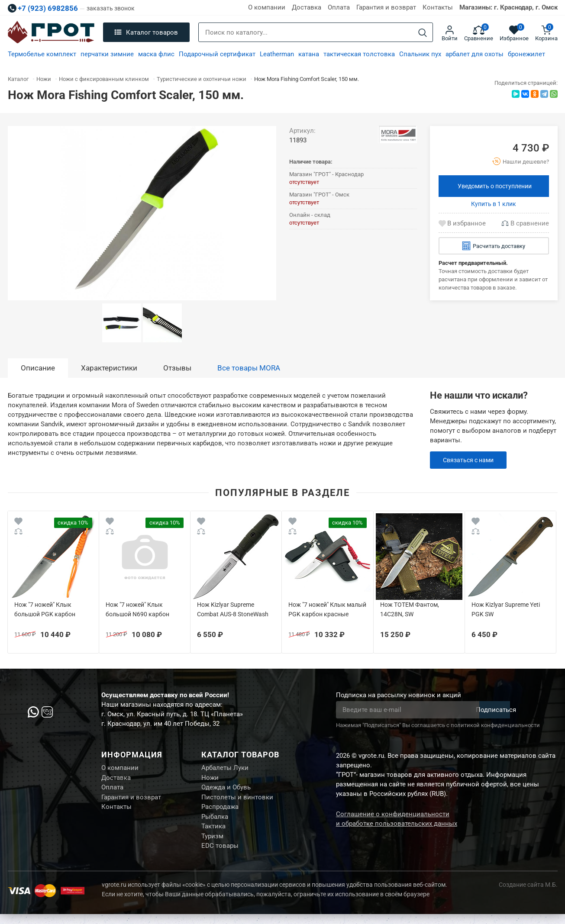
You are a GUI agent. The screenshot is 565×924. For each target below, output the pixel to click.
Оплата (339, 7)
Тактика (213, 834)
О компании (267, 7)
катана (309, 54)
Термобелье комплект (42, 54)
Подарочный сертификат (217, 54)
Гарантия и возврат (386, 7)
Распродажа (220, 812)
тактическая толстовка (359, 54)
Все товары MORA (249, 368)
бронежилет (526, 54)
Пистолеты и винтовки (237, 801)
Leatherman (277, 54)
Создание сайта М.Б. (528, 895)
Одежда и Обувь (226, 790)
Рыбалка (215, 823)
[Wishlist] (18, 523)
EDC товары (220, 855)
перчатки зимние (107, 54)
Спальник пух (420, 54)
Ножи (210, 779)
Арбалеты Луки (225, 769)
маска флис (156, 54)
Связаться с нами (470, 460)
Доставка (307, 7)
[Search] (423, 33)
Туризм (212, 844)
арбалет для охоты (475, 54)
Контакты (438, 7)
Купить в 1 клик (494, 204)
